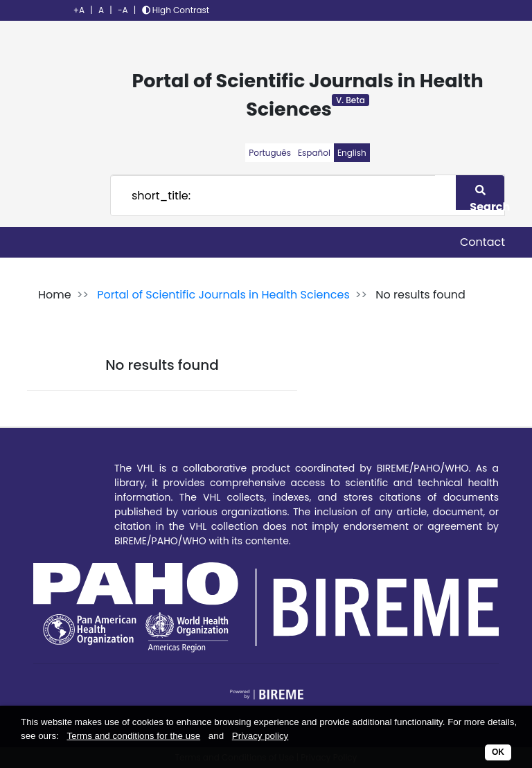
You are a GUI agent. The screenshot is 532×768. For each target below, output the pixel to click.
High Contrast (176, 10)
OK (498, 752)
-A (123, 10)
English (352, 153)
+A (79, 10)
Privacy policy (260, 736)
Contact (482, 242)
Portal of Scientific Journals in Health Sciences (223, 295)
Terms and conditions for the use (134, 736)
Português (270, 153)
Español (314, 153)
